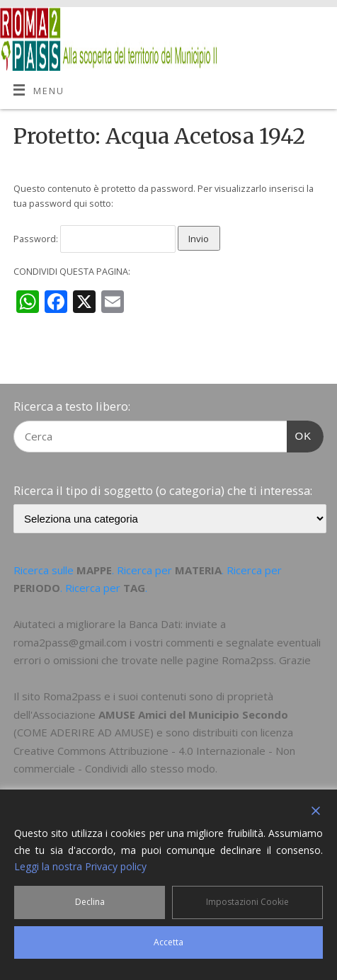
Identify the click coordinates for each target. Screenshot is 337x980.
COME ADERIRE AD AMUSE (84, 732)
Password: (95, 239)
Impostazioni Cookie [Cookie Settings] (247, 902)
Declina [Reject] (90, 902)
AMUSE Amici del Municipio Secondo (193, 714)
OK (299, 434)
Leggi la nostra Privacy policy (80, 866)
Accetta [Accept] (168, 942)
